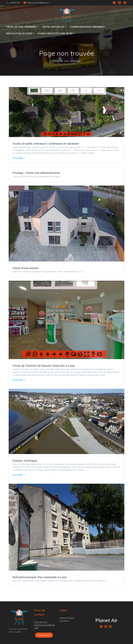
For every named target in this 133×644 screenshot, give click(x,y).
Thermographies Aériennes (87, 27)
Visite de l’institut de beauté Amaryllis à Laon (44, 366)
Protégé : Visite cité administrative (36, 173)
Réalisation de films (19, 33)
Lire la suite (18, 158)
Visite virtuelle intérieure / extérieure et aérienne (46, 144)
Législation (64, 621)
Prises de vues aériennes (21, 27)
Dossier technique (25, 461)
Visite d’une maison (26, 268)
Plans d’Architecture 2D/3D (55, 33)
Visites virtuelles (53, 27)
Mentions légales (67, 618)
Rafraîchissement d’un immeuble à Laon (40, 577)
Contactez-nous (44, 635)
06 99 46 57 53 (41, 622)
